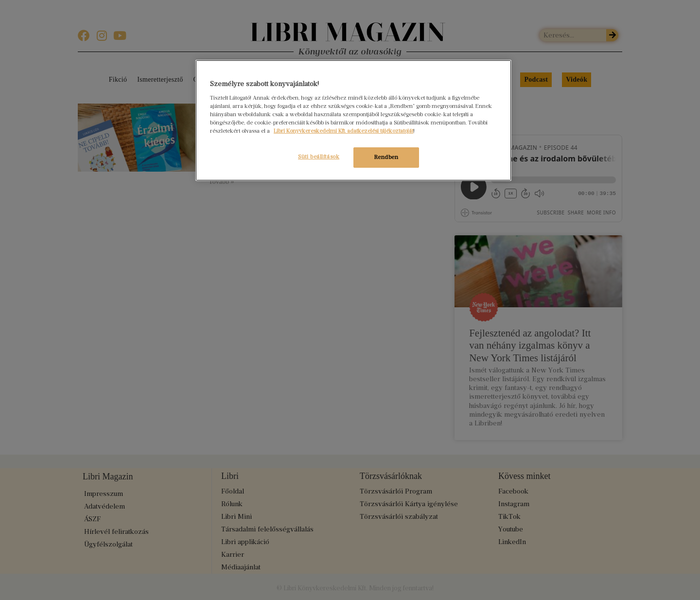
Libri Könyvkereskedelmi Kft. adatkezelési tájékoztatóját (343, 131)
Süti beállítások (315, 157)
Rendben (386, 157)
